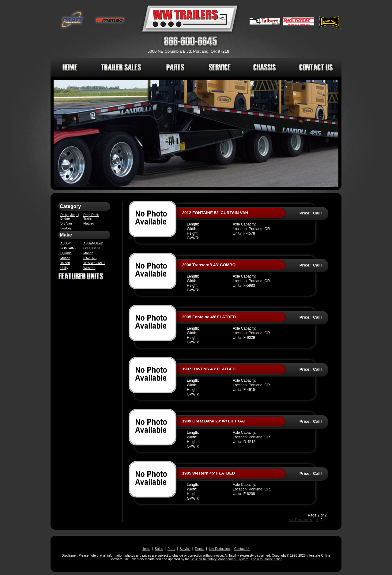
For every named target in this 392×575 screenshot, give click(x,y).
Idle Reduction (219, 549)
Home (146, 549)
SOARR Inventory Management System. (220, 559)
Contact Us (242, 549)
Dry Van (66, 223)
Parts (171, 549)
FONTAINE (68, 248)
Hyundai (66, 253)
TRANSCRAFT (94, 263)
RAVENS (90, 258)
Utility (64, 268)
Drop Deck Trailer (91, 217)
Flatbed (89, 223)
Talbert (65, 263)
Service (185, 549)
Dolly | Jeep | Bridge (70, 217)
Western (89, 268)
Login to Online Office (267, 559)
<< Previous (301, 520)
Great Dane (92, 248)
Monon (65, 258)
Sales (159, 549)
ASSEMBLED (93, 243)
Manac (88, 253)
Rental (200, 549)
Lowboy (66, 228)
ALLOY (66, 243)
